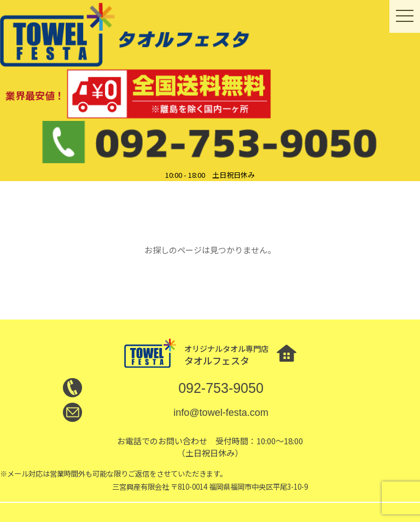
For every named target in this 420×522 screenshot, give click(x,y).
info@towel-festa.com (221, 413)
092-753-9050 (221, 388)
